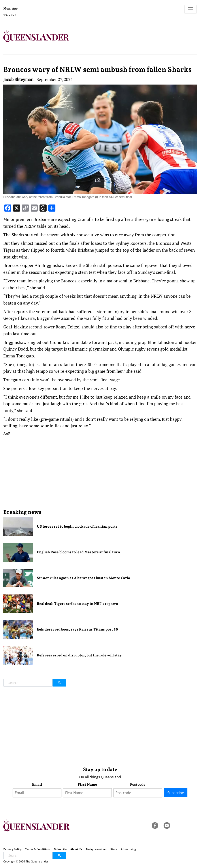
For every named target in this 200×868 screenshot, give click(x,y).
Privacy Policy (12, 849)
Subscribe (176, 793)
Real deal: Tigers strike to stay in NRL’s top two (77, 604)
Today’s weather (96, 849)
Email (37, 784)
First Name (87, 784)
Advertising (128, 849)
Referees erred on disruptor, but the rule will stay (79, 655)
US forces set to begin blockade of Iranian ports (77, 526)
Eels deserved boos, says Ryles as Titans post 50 (77, 629)
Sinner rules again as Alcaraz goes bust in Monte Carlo (83, 578)
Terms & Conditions (38, 849)
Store (114, 849)
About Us (76, 849)
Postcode (138, 784)
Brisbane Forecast (40, 16)
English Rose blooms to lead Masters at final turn (78, 552)
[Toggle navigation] (191, 9)
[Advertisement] (100, 472)
